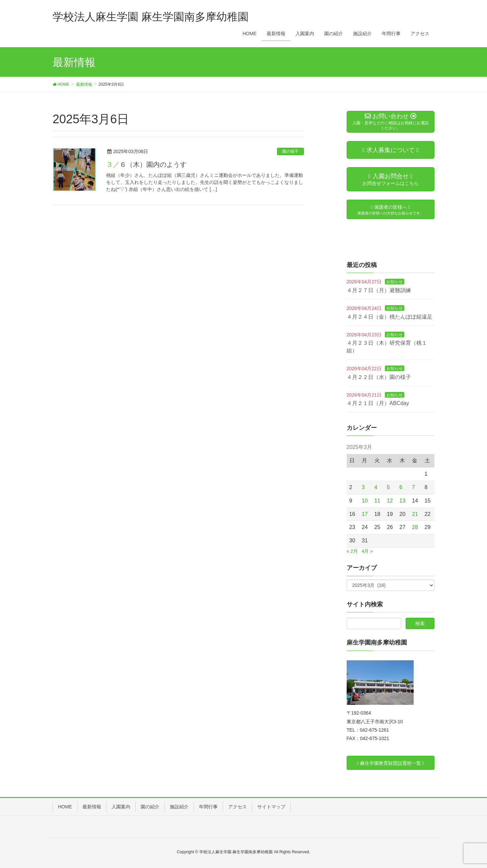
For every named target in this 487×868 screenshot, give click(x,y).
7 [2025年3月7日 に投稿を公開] (413, 487)
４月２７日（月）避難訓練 (379, 290)
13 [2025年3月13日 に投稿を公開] (403, 501)
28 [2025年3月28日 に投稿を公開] (415, 527)
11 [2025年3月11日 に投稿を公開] (377, 501)
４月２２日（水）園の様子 (379, 377)
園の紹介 (150, 807)
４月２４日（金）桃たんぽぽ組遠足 (390, 317)
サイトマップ (271, 807)
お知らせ (395, 282)
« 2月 (352, 551)
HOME (65, 807)
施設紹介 (179, 807)
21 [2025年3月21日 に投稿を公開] (415, 514)
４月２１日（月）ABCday (378, 403)
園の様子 (290, 151)
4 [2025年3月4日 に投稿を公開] (376, 487)
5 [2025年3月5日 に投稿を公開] (388, 487)
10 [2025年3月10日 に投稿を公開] (365, 501)
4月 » (367, 551)
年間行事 (208, 807)
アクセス (237, 807)
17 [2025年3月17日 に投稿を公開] (365, 514)
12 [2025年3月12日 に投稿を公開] (390, 501)
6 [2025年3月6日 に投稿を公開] (401, 487)
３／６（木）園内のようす (146, 164)
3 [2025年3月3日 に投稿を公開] (363, 487)
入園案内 (121, 807)
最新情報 (92, 807)
